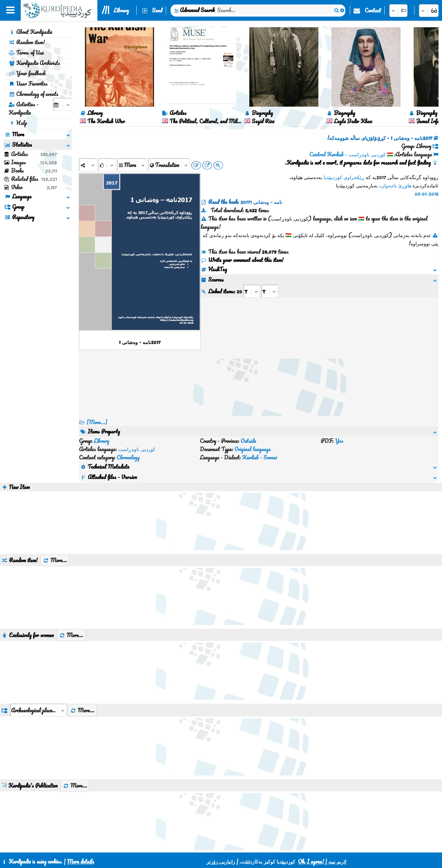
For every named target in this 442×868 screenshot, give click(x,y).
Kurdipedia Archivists (34, 63)
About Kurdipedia (30, 32)
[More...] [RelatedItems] (97, 422)
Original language (253, 449)
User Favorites (28, 84)
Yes (339, 441)
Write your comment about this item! (242, 260)
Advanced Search (197, 10)
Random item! (27, 42)
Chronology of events (33, 94)
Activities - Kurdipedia (24, 108)
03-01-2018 (426, 194)
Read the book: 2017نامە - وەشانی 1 (245, 202)
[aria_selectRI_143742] (252, 291)
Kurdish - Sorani (260, 457)
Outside (248, 441)
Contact (373, 10)
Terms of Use (26, 52)
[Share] (88, 165)
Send (157, 10)
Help (18, 123)
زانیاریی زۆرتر (221, 861)
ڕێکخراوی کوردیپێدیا (344, 177)
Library (121, 10)
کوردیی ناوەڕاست (137, 449)
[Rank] (107, 165)
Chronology (128, 457)
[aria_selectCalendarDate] (63, 104)
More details (81, 861)
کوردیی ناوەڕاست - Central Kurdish (348, 154)
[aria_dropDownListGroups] (38, 710)
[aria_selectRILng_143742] (270, 291)
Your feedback (27, 73)
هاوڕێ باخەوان (396, 185)
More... (55, 560)
